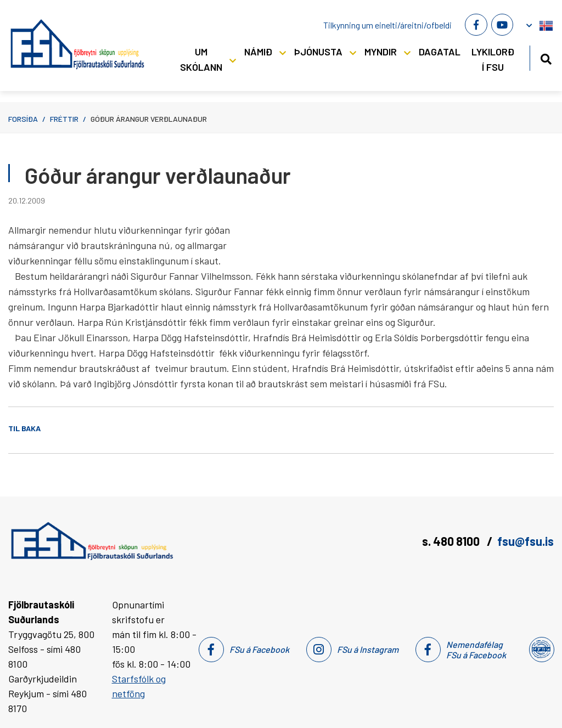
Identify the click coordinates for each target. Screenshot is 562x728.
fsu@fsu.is (526, 541)
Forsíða (23, 119)
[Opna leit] (546, 57)
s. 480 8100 (452, 541)
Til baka (24, 428)
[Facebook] (476, 25)
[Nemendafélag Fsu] (541, 650)
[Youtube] (502, 25)
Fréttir (64, 119)
